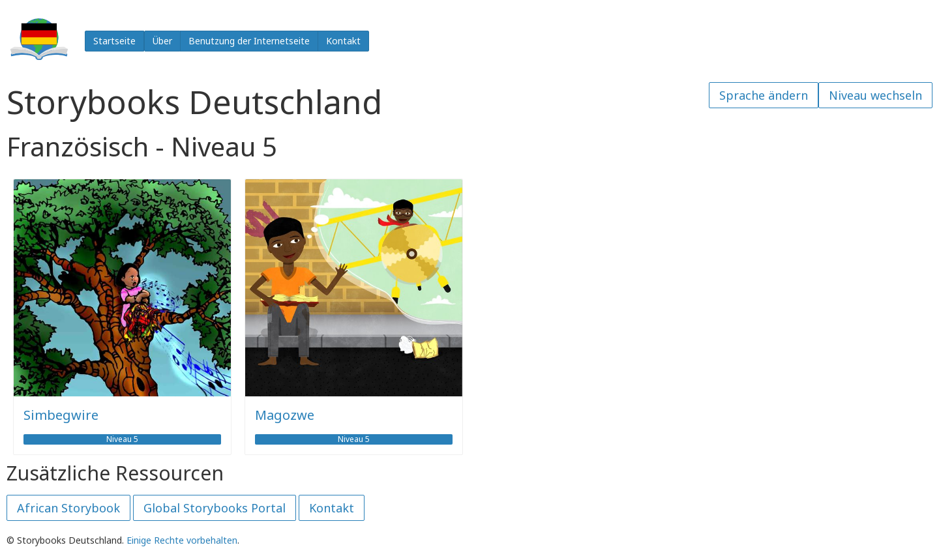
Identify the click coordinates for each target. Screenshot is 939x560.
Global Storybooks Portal (215, 508)
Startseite (114, 41)
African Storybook (68, 508)
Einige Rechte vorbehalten (182, 540)
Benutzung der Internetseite (249, 41)
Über (162, 41)
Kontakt (343, 41)
